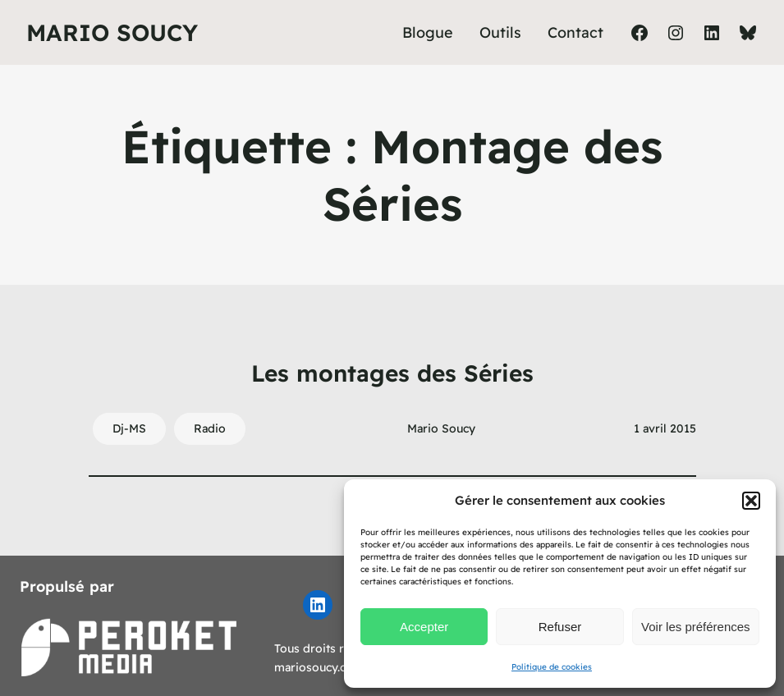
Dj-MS (129, 428)
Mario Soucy (112, 32)
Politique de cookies (552, 667)
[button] (751, 501)
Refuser (560, 627)
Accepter (424, 627)
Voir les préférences (696, 627)
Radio (210, 428)
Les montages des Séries (392, 373)
